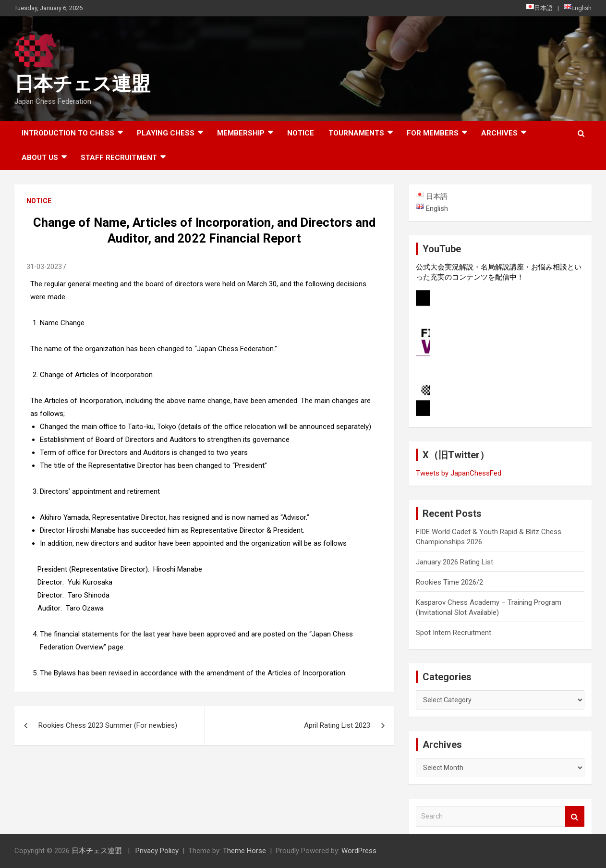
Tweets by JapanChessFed (459, 473)
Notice (301, 133)
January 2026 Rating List (454, 562)
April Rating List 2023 (337, 725)
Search (575, 816)
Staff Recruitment (119, 158)
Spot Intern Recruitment (454, 633)
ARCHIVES (499, 133)
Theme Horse (244, 851)
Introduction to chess (68, 133)
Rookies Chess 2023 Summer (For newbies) (108, 725)
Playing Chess (166, 133)
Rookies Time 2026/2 (449, 582)
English (578, 8)
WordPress (359, 851)
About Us (40, 158)
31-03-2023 (44, 267)
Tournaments (356, 133)
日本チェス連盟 (82, 84)
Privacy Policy (157, 851)
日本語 (539, 8)
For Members (433, 133)
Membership (241, 133)
